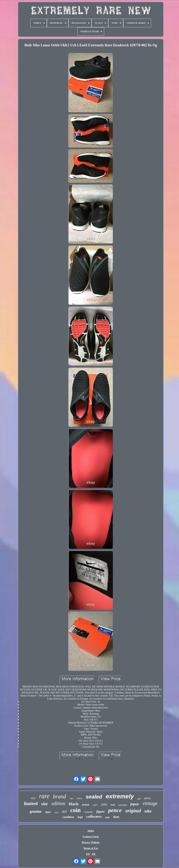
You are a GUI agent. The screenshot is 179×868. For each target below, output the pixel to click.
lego (80, 817)
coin (76, 810)
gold (139, 799)
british (86, 805)
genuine (36, 811)
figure (100, 811)
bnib (113, 805)
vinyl (56, 812)
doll (64, 812)
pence (115, 810)
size (45, 804)
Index (91, 831)
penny (148, 798)
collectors (94, 816)
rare (44, 796)
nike (148, 811)
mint (104, 804)
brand (60, 796)
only (107, 817)
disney (80, 798)
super (95, 805)
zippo (48, 812)
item (116, 817)
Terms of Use (91, 848)
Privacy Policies (91, 842)
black (74, 804)
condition (68, 817)
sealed (94, 797)
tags (71, 798)
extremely (120, 796)
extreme (123, 805)
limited (31, 804)
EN (88, 854)
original (133, 811)
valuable (88, 812)
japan (135, 804)
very (33, 798)
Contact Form (91, 837)
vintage (150, 803)
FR (94, 854)
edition (58, 803)
